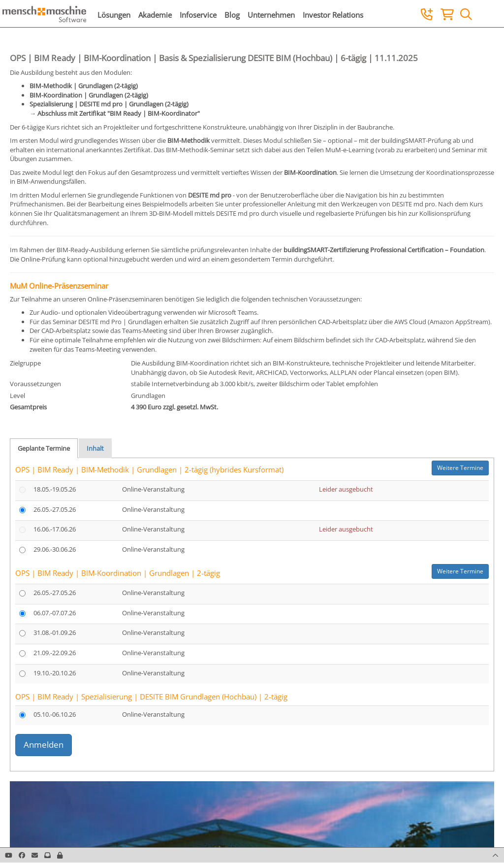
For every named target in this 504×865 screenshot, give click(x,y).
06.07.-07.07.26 (55, 613)
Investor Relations (333, 15)
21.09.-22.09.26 (55, 653)
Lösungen (114, 15)
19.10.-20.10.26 (55, 673)
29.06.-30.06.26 (55, 549)
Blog (232, 15)
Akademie (155, 15)
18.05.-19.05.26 (55, 489)
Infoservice (198, 15)
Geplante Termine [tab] (44, 448)
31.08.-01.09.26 (55, 632)
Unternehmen (271, 15)
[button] (60, 855)
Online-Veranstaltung (153, 489)
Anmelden (44, 745)
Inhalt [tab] (95, 448)
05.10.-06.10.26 (55, 714)
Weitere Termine (460, 468)
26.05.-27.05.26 (55, 509)
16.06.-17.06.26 (55, 529)
